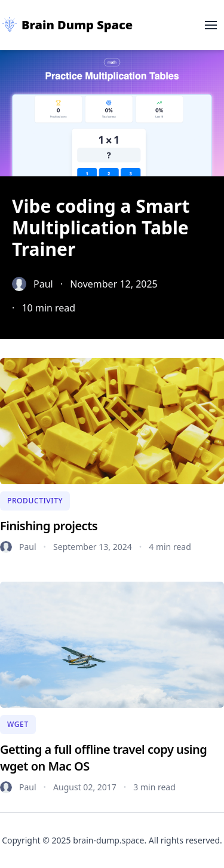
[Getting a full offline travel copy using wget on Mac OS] (112, 645)
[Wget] (18, 725)
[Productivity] (35, 501)
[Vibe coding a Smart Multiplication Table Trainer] (112, 255)
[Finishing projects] (112, 421)
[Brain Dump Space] (66, 25)
